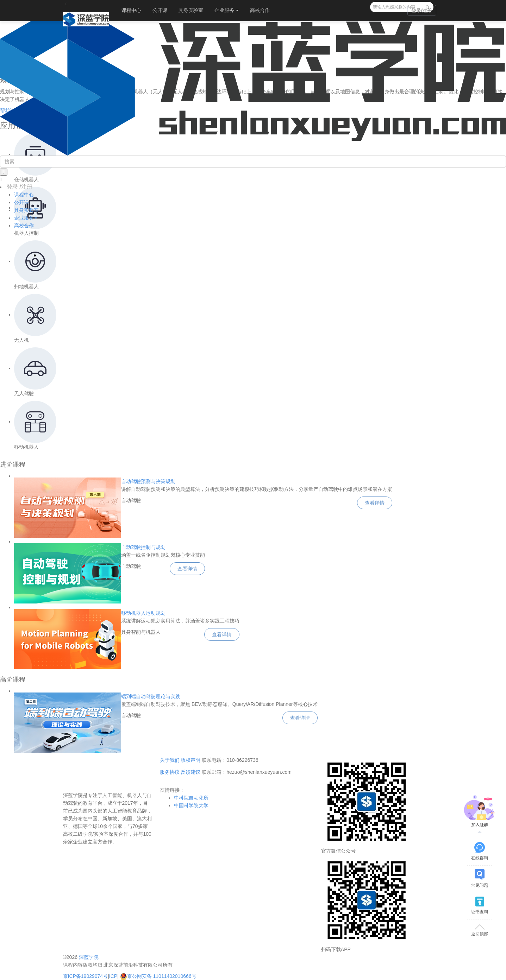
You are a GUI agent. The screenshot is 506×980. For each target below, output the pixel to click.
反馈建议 (190, 772)
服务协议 (170, 772)
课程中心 (131, 10)
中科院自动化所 (191, 798)
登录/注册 (422, 11)
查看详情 (375, 503)
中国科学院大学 (191, 805)
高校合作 (260, 10)
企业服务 (227, 10)
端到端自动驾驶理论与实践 (151, 696)
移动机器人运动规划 (143, 613)
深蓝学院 (89, 957)
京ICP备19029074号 (86, 976)
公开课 (160, 10)
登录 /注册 (20, 187)
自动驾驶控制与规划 (143, 547)
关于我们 (170, 760)
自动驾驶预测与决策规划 (148, 481)
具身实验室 (191, 10)
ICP (113, 976)
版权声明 (190, 760)
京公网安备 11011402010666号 (158, 976)
